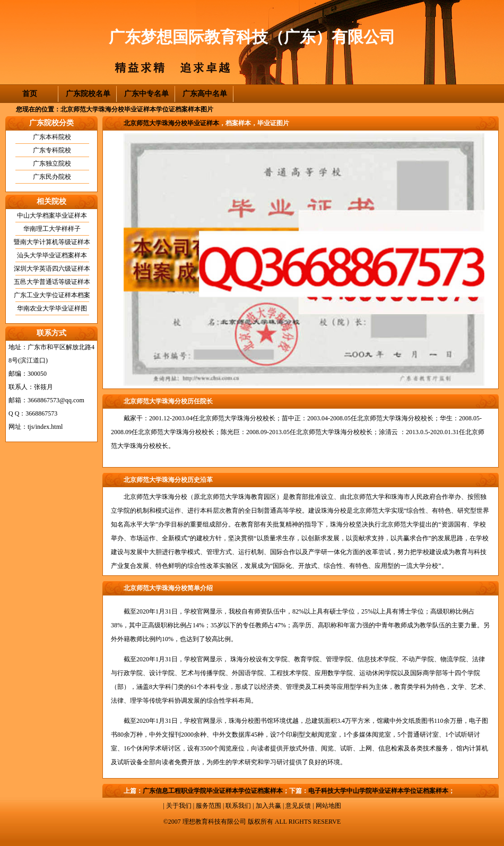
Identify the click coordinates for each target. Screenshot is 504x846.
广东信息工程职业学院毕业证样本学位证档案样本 (213, 791)
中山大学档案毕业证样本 (52, 215)
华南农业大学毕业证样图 (52, 308)
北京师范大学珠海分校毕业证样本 (171, 123)
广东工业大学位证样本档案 (52, 295)
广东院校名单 (88, 94)
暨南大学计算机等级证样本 (52, 242)
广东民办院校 (52, 177)
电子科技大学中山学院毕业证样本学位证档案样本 (378, 791)
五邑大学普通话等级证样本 (52, 282)
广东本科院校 (52, 137)
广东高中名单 (205, 94)
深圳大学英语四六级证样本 (52, 269)
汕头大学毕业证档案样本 (52, 255)
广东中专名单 (146, 94)
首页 (30, 94)
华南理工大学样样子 (52, 229)
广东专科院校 (52, 150)
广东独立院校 (52, 163)
